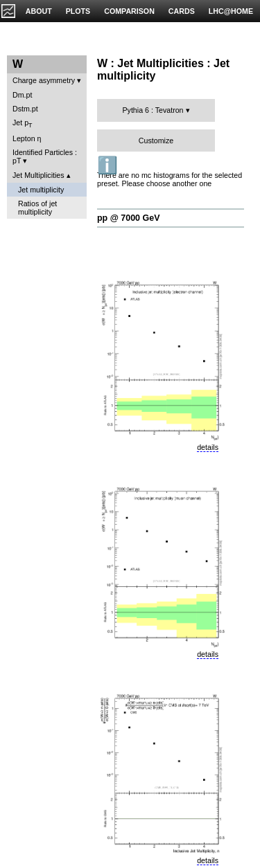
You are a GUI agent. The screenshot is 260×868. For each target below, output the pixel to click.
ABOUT (39, 11)
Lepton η (27, 138)
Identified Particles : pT (45, 156)
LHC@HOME (231, 11)
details (208, 447)
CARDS (182, 11)
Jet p (23, 124)
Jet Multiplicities (38, 175)
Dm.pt (22, 95)
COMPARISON (129, 11)
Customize (156, 141)
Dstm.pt (25, 109)
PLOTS (78, 11)
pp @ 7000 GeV (128, 218)
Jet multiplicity (41, 190)
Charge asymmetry (44, 80)
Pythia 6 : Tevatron (153, 110)
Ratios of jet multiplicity (37, 208)
